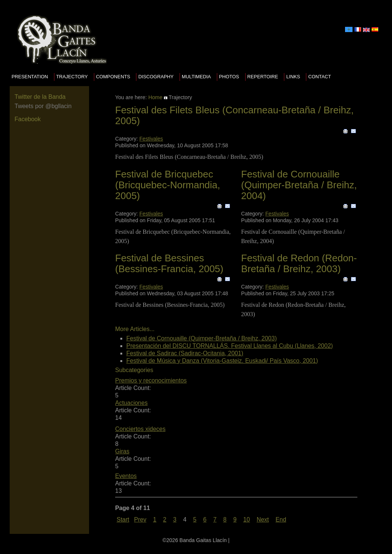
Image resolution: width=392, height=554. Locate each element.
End (281, 520)
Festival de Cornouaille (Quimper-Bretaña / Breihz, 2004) (299, 185)
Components (113, 77)
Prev (140, 520)
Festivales (151, 139)
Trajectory (72, 77)
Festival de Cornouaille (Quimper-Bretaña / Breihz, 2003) (202, 338)
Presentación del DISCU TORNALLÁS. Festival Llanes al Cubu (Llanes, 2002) (230, 346)
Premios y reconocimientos (151, 380)
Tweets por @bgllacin (43, 106)
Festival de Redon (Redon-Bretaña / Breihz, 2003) (299, 263)
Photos (229, 77)
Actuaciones (131, 403)
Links (293, 77)
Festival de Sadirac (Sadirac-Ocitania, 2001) (185, 353)
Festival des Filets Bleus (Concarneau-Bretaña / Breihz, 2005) (234, 115)
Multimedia (196, 77)
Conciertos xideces (140, 429)
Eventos (126, 476)
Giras (122, 451)
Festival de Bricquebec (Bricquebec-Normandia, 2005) (168, 185)
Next (263, 520)
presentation (30, 77)
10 (247, 520)
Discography (156, 77)
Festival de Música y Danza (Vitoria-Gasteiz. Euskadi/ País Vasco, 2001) (222, 361)
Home (155, 97)
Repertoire (263, 77)
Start (123, 520)
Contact (320, 77)
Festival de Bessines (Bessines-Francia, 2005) (169, 263)
